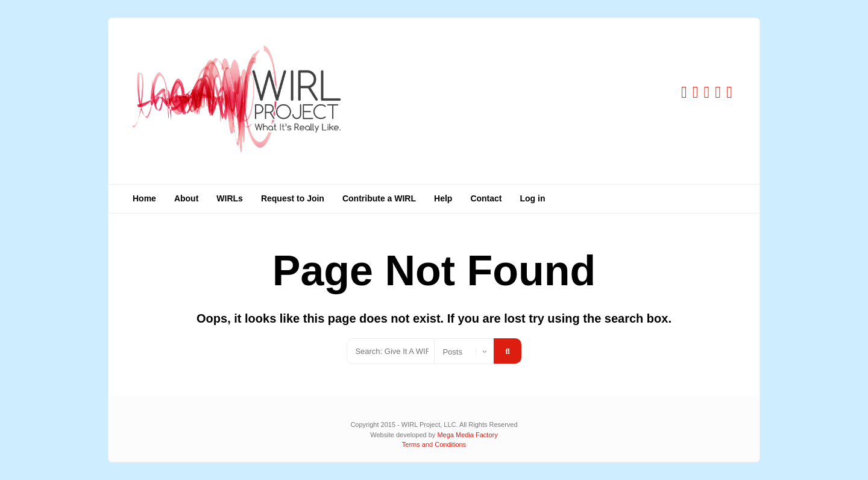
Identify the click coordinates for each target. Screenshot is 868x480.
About (186, 198)
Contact (486, 198)
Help (443, 198)
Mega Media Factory (467, 435)
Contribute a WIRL (379, 198)
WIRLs (230, 198)
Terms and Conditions (434, 444)
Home (144, 198)
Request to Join (293, 198)
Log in (533, 198)
